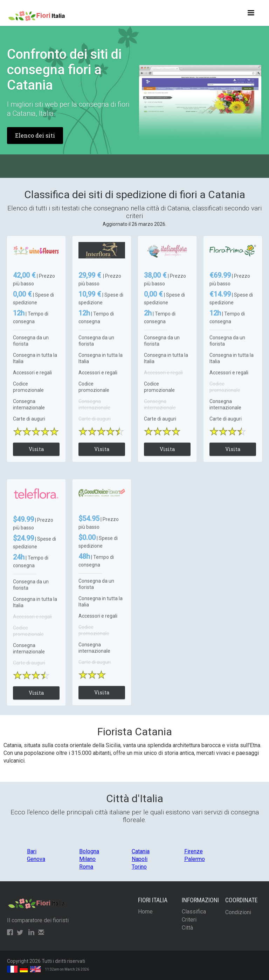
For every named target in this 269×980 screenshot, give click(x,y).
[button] (251, 13)
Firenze (194, 851)
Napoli (140, 859)
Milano (87, 859)
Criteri (189, 920)
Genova (36, 859)
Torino (139, 867)
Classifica (194, 912)
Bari (32, 851)
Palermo (195, 859)
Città (187, 928)
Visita (36, 455)
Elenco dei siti (35, 135)
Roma (86, 867)
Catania (141, 851)
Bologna (89, 851)
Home (145, 912)
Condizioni (238, 912)
